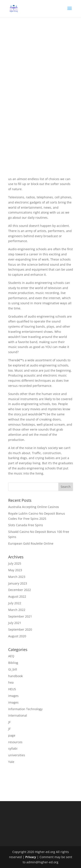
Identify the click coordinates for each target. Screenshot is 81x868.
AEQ (11, 656)
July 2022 (15, 603)
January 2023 (18, 583)
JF (9, 722)
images (13, 696)
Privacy (31, 857)
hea (11, 682)
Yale (11, 762)
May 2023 (15, 570)
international (18, 715)
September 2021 (20, 616)
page (12, 735)
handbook (15, 676)
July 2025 (15, 563)
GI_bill (13, 669)
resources (15, 742)
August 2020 (17, 636)
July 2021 (15, 623)
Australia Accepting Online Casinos (34, 507)
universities (17, 755)
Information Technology (25, 709)
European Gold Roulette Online (31, 543)
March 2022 (17, 610)
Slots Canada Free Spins (26, 525)
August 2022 (17, 596)
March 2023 (17, 577)
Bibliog (13, 663)
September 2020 (20, 629)
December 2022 (20, 590)
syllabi (13, 748)
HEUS (12, 689)
